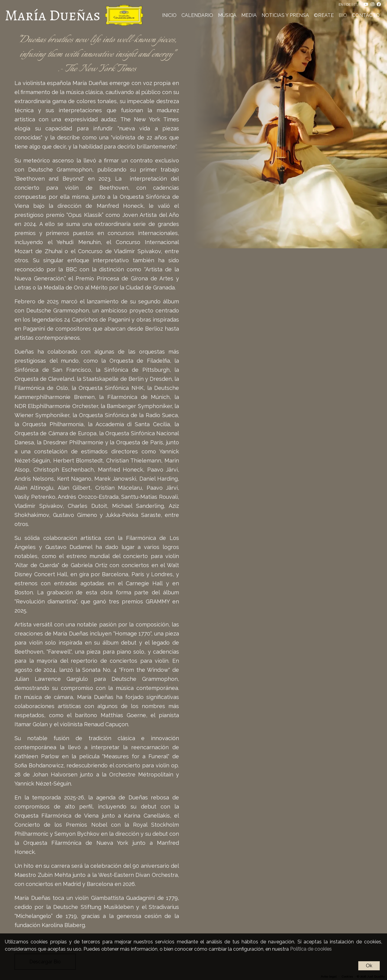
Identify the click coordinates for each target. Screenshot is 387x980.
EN (341, 5)
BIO (343, 15)
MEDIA (249, 15)
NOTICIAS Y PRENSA (285, 15)
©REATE (324, 15)
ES (356, 5)
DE (349, 5)
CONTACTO (366, 15)
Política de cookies (311, 949)
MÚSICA (227, 15)
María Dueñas (53, 15)
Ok (369, 966)
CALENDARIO (197, 15)
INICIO (169, 15)
